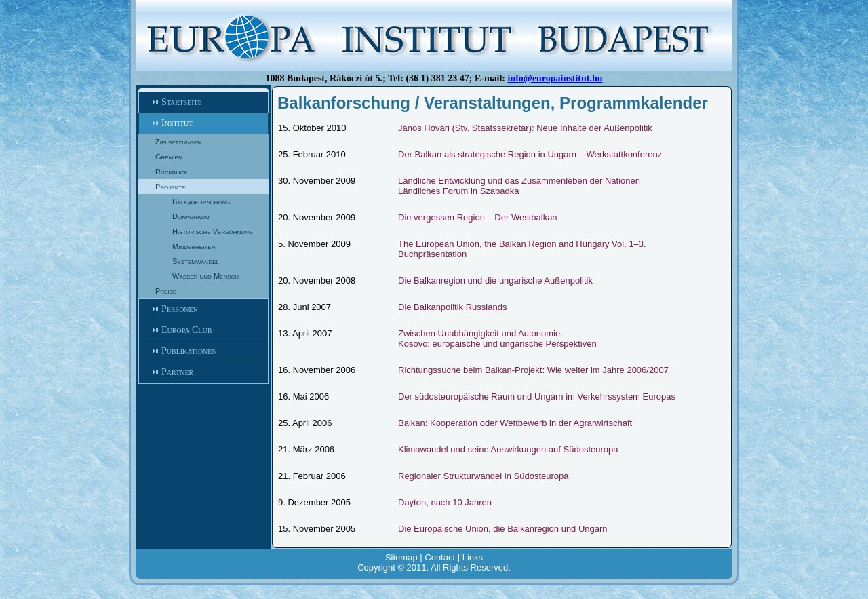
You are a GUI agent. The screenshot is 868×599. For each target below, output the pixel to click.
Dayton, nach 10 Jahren (445, 502)
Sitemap (401, 557)
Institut (203, 123)
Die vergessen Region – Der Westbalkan (478, 217)
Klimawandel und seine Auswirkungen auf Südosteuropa (508, 449)
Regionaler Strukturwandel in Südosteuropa (484, 476)
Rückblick (172, 172)
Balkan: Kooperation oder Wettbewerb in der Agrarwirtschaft (515, 423)
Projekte (170, 187)
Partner (203, 372)
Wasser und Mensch (205, 276)
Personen (203, 309)
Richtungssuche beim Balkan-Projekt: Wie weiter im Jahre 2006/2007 (533, 370)
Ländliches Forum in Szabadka (459, 191)
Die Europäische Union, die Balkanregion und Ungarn (503, 529)
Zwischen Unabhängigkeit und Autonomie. (480, 333)
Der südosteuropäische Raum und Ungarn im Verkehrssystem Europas (537, 397)
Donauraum (191, 216)
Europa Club (203, 330)
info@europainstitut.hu (555, 78)
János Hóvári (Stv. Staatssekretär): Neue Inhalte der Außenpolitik (525, 128)
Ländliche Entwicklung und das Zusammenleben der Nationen (519, 181)
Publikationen (203, 351)
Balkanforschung (201, 201)
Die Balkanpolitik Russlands (452, 307)
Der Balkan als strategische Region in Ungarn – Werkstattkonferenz (530, 154)
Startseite (203, 102)
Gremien (169, 157)
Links (473, 557)
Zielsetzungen (178, 142)
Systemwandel (196, 261)
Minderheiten (194, 246)
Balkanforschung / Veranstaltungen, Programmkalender (493, 103)
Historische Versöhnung (213, 231)
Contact (440, 557)
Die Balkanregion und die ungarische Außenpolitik (495, 281)
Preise (166, 291)
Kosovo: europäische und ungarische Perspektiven (497, 344)
